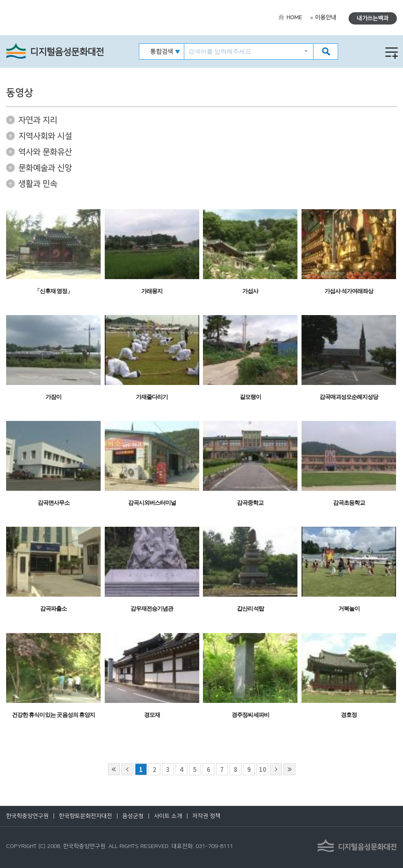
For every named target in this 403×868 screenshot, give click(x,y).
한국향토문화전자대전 (86, 816)
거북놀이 (349, 609)
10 (263, 769)
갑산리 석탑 (251, 609)
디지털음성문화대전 (67, 52)
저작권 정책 (206, 816)
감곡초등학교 (349, 503)
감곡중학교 (250, 503)
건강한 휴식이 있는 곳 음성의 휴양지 (53, 715)
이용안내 (326, 18)
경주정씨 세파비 (251, 715)
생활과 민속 (38, 184)
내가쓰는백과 (373, 18)
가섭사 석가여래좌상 (349, 291)
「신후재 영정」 (53, 291)
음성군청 (133, 816)
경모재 (152, 715)
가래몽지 (152, 291)
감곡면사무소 (54, 503)
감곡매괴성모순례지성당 (349, 397)
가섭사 (250, 291)
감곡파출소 (53, 609)
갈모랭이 (250, 397)
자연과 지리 (38, 120)
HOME (294, 18)
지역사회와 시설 (45, 136)
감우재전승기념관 (152, 609)
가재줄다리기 (152, 397)
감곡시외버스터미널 (152, 503)
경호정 (349, 715)
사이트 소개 (168, 816)
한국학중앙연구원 (27, 816)
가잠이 (53, 397)
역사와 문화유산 (45, 152)
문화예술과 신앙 (45, 168)
